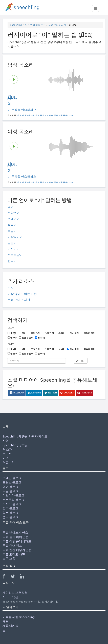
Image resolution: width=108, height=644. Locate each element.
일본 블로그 (10, 513)
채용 (6, 621)
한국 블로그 (10, 508)
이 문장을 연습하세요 (22, 110)
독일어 (12, 231)
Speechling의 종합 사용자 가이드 (25, 436)
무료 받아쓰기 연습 (15, 533)
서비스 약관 (10, 597)
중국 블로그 (10, 517)
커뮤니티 (9, 462)
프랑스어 (14, 213)
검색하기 (81, 361)
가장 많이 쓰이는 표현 (22, 294)
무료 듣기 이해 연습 (16, 537)
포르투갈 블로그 (13, 500)
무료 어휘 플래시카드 (17, 541)
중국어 (12, 225)
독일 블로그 (10, 491)
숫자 (11, 288)
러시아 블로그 (12, 504)
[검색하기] (37, 361)
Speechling (16, 25)
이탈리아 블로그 (13, 495)
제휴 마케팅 (10, 626)
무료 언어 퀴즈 (12, 546)
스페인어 (14, 219)
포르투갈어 (15, 255)
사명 (6, 441)
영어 (11, 207)
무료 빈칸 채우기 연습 (17, 550)
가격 (6, 458)
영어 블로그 (10, 487)
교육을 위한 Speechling (19, 617)
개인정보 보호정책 (15, 593)
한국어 (12, 261)
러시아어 (14, 249)
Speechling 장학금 (15, 445)
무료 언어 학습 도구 (35, 25)
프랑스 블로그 (12, 482)
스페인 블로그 (12, 478)
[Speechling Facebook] (6, 577)
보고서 (7, 454)
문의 (6, 630)
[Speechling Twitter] (15, 577)
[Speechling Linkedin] (24, 577)
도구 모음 (9, 559)
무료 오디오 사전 (57, 25)
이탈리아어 (15, 237)
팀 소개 (7, 449)
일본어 (12, 243)
